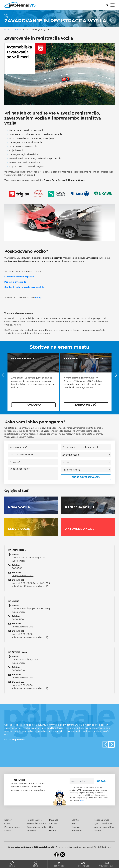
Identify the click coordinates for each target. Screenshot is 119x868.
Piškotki (98, 831)
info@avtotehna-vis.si (23, 576)
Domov (8, 30)
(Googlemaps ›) (20, 561)
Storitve (17, 30)
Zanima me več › (86, 405)
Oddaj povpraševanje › (86, 477)
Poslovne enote (12, 827)
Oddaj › (102, 781)
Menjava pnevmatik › (24, 358)
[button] (112, 744)
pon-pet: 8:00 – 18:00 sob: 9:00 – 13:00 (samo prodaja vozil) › (31, 636)
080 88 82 (17, 568)
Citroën (53, 823)
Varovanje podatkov (104, 827)
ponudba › (33, 405)
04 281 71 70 (18, 619)
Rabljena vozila (34, 820)
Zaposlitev (77, 831)
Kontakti (76, 827)
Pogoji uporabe (102, 820)
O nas (7, 823)
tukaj (82, 800)
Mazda (52, 831)
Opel (52, 827)
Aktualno (31, 831)
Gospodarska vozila (36, 827)
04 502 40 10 (18, 670)
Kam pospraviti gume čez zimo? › (83, 358)
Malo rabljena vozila (36, 823)
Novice (8, 831)
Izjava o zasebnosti (103, 823)
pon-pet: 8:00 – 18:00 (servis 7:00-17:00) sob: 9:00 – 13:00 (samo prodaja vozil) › (31, 585)
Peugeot (54, 820)
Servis (75, 823)
